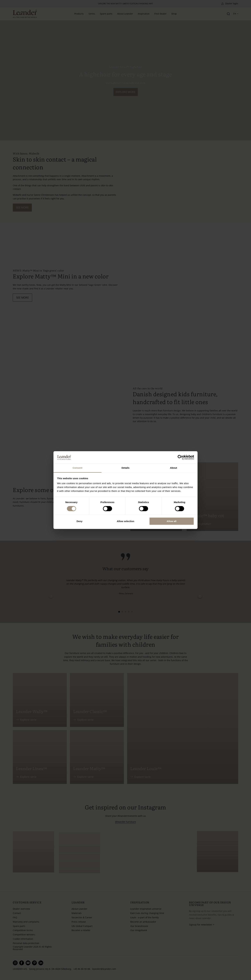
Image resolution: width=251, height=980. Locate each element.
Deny (79, 521)
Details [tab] (125, 468)
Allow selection (125, 521)
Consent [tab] (78, 468)
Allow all (172, 521)
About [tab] (174, 468)
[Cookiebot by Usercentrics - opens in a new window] (180, 457)
